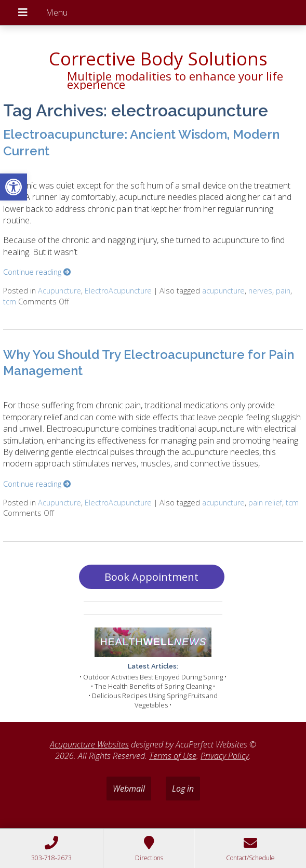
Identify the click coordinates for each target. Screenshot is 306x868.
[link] (14, 187)
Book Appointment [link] (151, 577)
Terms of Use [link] (173, 756)
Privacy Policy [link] (225, 756)
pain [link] (283, 291)
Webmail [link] (129, 789)
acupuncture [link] (223, 291)
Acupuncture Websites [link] (89, 744)
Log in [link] (183, 789)
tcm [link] (10, 302)
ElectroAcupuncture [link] (118, 291)
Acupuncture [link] (59, 291)
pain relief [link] (265, 503)
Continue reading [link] (37, 272)
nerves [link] (260, 291)
